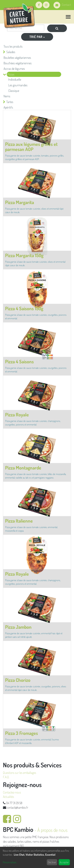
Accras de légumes (14, 69)
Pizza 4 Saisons (19, 361)
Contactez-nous (12, 792)
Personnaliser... (10, 862)
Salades (11, 52)
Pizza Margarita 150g (24, 255)
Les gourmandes (18, 85)
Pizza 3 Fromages (22, 733)
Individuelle (15, 79)
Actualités (8, 797)
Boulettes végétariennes (17, 58)
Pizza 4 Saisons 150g (24, 308)
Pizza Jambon (18, 627)
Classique (14, 91)
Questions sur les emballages (20, 773)
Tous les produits (13, 46)
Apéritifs (8, 107)
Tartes (10, 102)
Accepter (64, 862)
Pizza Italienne (19, 521)
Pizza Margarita (20, 202)
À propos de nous (52, 830)
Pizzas (11, 74)
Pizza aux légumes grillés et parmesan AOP (31, 147)
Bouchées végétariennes (18, 63)
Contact (62, 5)
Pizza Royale (17, 415)
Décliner (52, 862)
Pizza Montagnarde (23, 468)
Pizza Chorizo (18, 680)
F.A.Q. (6, 777)
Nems (7, 96)
